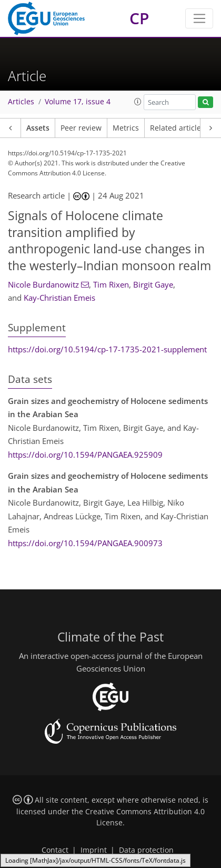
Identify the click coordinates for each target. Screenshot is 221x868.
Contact (55, 850)
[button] (138, 102)
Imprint (94, 850)
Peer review (81, 128)
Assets (38, 128)
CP (139, 18)
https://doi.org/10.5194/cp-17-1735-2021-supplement (107, 349)
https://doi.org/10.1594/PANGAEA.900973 (85, 543)
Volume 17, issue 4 (78, 102)
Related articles (177, 128)
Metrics (126, 128)
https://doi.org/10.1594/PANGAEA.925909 (85, 455)
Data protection (146, 850)
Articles (21, 102)
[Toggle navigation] (199, 18)
